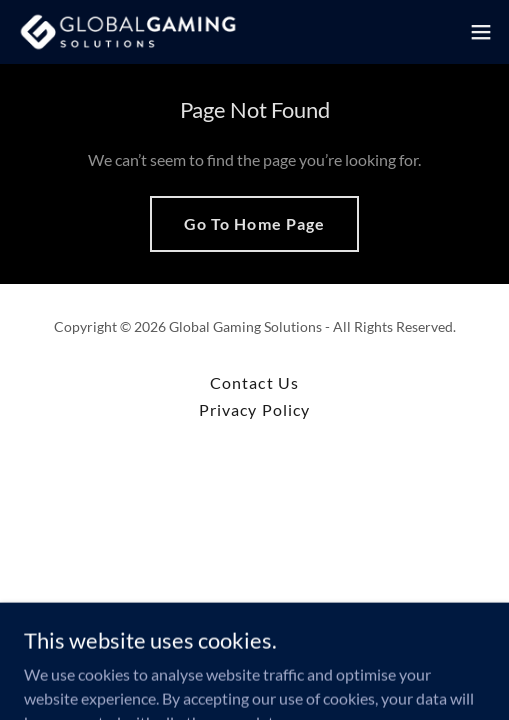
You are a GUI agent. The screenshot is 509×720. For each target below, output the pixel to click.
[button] (481, 32)
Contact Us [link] (254, 382)
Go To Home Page (254, 223)
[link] (128, 32)
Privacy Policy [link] (254, 409)
